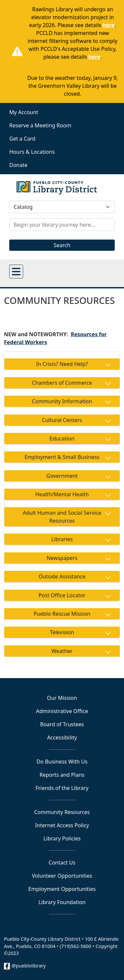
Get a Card (22, 139)
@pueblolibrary (29, 966)
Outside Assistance (62, 576)
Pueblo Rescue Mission (62, 614)
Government (62, 476)
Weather (62, 651)
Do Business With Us (62, 762)
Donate (18, 165)
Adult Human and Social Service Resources (62, 517)
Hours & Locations (32, 152)
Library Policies (62, 838)
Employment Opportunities (62, 889)
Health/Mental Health (62, 494)
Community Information (62, 401)
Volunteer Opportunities (62, 876)
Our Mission (62, 698)
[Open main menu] (16, 272)
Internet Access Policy (62, 825)
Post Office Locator (62, 595)
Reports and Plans (62, 775)
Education (62, 439)
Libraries (62, 539)
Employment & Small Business (62, 457)
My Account (24, 112)
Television (62, 632)
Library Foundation (62, 902)
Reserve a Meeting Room (40, 125)
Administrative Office (62, 711)
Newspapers (62, 558)
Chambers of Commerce (62, 383)
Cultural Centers (62, 420)
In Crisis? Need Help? (62, 364)
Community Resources (62, 812)
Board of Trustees (62, 724)
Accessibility (62, 737)
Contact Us (62, 863)
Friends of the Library (62, 788)
